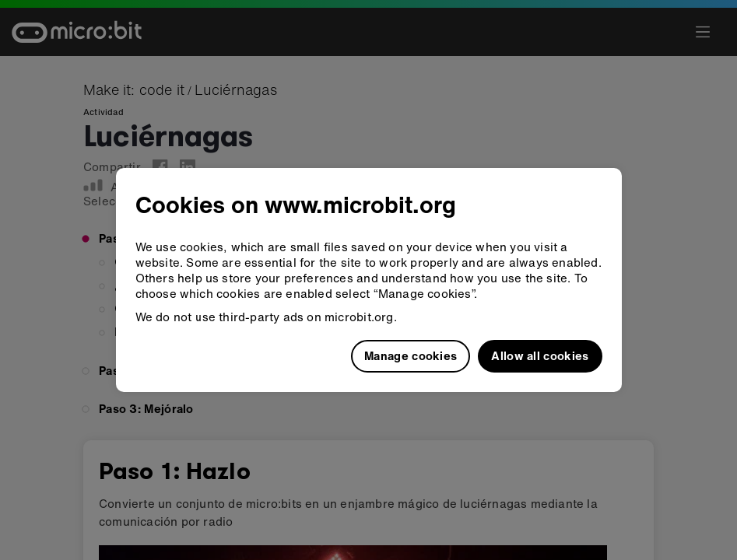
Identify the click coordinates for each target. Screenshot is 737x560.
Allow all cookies (540, 355)
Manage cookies (411, 355)
